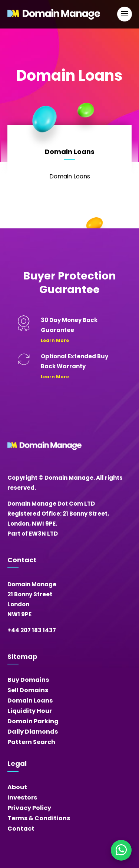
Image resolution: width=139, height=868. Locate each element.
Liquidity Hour (30, 711)
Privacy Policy (29, 808)
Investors (22, 797)
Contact (21, 829)
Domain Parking (33, 721)
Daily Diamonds (33, 732)
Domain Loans (30, 701)
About (17, 787)
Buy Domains (28, 680)
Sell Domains (28, 690)
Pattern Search (31, 742)
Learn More (55, 340)
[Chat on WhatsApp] (121, 850)
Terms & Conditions (39, 818)
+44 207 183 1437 (32, 630)
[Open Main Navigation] (125, 14)
